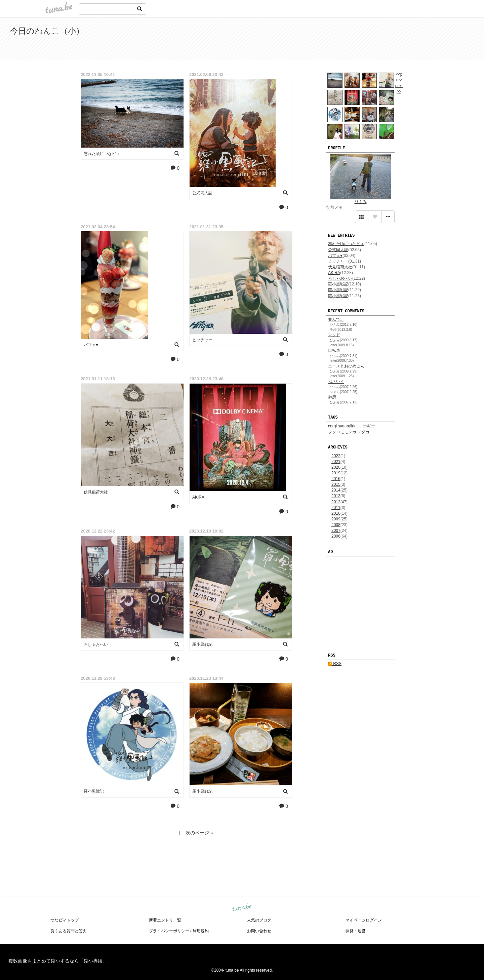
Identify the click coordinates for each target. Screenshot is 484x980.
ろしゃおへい (340, 278)
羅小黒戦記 (338, 284)
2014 (336, 490)
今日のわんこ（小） (47, 31)
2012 (336, 502)
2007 (336, 531)
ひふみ (361, 202)
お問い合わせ (259, 931)
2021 (336, 462)
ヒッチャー (338, 261)
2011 (336, 508)
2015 (336, 484)
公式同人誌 (338, 250)
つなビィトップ (65, 920)
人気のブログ (259, 920)
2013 (336, 496)
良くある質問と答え (69, 931)
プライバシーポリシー (169, 931)
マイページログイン (364, 920)
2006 (336, 536)
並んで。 (336, 319)
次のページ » (199, 833)
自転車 (334, 350)
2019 (336, 473)
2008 (336, 525)
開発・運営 (356, 931)
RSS (335, 664)
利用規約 (201, 931)
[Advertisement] (397, 40)
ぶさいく (336, 382)
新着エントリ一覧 (165, 920)
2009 (336, 519)
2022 (336, 456)
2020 (336, 467)
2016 (336, 479)
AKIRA (334, 273)
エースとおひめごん (346, 366)
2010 (336, 513)
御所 (332, 397)
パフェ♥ (335, 256)
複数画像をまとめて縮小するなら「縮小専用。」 (60, 961)
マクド (334, 335)
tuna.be (242, 907)
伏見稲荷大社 (340, 267)
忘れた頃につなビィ (346, 244)
